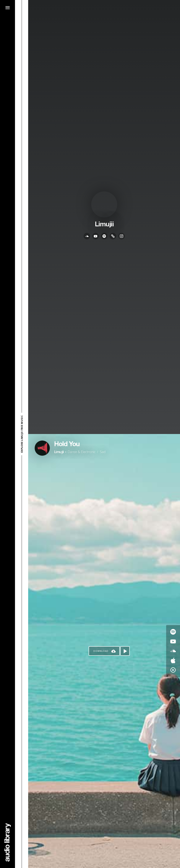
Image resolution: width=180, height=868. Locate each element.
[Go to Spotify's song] (173, 632)
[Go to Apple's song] (173, 661)
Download (101, 651)
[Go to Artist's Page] (42, 448)
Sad (103, 452)
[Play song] (125, 651)
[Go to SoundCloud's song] (173, 651)
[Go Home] (8, 842)
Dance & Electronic (81, 452)
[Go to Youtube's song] (173, 641)
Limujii (59, 452)
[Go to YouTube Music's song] (173, 670)
